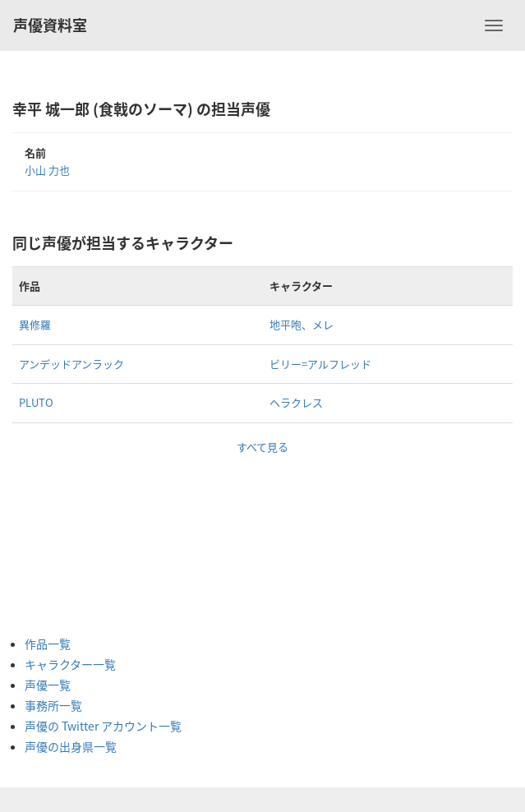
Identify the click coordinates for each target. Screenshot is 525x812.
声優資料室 (50, 25)
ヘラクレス (296, 402)
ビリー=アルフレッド (320, 364)
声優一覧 (48, 685)
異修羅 (35, 324)
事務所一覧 (53, 705)
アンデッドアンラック (71, 364)
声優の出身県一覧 (71, 746)
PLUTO (36, 402)
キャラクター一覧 (70, 664)
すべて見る (262, 447)
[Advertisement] (90, 537)
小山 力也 (47, 170)
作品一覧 (48, 644)
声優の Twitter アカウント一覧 (103, 726)
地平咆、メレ (302, 324)
